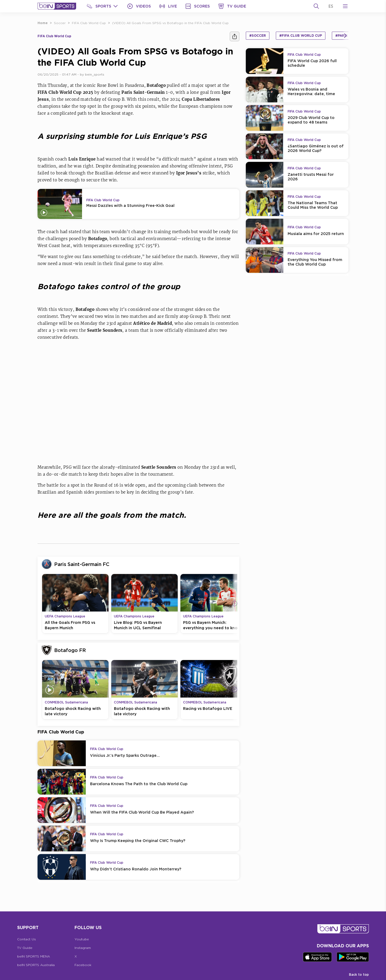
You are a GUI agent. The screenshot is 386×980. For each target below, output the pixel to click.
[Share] (235, 36)
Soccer (60, 23)
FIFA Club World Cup (89, 23)
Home (43, 23)
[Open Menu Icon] (345, 6)
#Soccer (258, 36)
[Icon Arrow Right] (235, 603)
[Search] (316, 6)
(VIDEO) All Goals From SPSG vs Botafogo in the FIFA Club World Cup (170, 23)
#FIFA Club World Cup (301, 36)
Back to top (359, 975)
